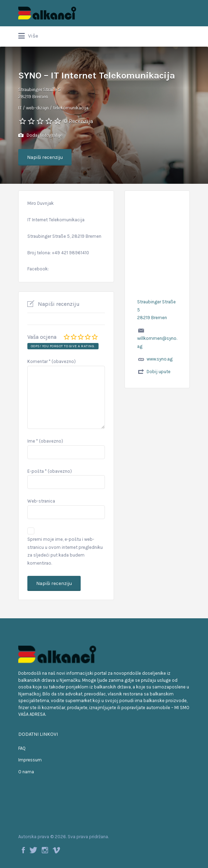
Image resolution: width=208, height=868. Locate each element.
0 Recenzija (78, 121)
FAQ (22, 748)
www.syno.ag (160, 359)
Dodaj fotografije (40, 136)
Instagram (45, 850)
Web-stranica (41, 501)
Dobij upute (159, 372)
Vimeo (56, 850)
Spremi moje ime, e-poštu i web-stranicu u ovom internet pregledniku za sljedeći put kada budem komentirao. (65, 551)
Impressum (30, 760)
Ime (45, 441)
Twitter (33, 850)
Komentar (52, 361)
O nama (26, 772)
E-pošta (50, 471)
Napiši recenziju (45, 157)
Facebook (23, 850)
